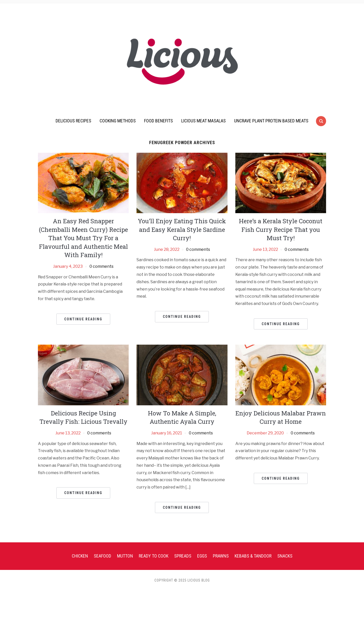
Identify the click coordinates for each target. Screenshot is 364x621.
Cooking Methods (118, 121)
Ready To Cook (154, 556)
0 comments (101, 266)
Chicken (80, 556)
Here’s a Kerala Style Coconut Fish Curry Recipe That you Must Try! (281, 229)
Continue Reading (83, 319)
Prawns (221, 556)
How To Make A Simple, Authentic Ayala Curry (182, 417)
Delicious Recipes (73, 121)
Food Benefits (158, 121)
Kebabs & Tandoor (253, 556)
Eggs (202, 556)
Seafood (103, 556)
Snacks (285, 556)
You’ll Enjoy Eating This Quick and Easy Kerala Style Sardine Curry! (182, 229)
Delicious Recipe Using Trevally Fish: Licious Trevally (83, 417)
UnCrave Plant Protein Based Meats (271, 121)
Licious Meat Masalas (203, 121)
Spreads (183, 556)
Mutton (125, 556)
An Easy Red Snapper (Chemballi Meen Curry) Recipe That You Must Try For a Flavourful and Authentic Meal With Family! (83, 238)
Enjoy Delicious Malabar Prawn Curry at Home (281, 417)
